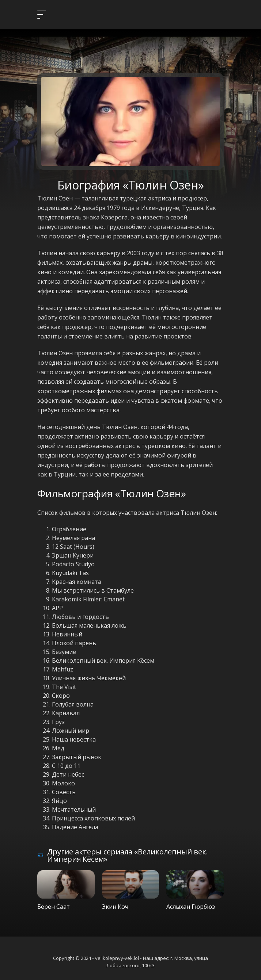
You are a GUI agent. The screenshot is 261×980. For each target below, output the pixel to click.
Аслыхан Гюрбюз (191, 907)
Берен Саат (54, 907)
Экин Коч (115, 907)
